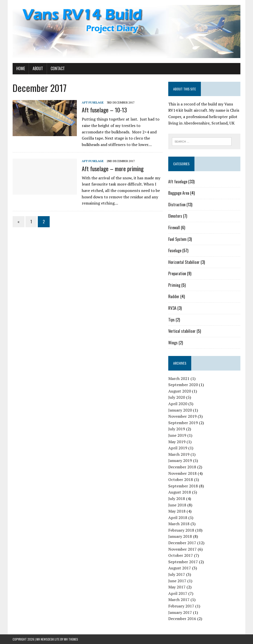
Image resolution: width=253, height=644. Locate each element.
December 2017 (182, 543)
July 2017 (177, 574)
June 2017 (177, 581)
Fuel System (177, 239)
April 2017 (178, 593)
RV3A (172, 308)
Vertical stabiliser (182, 331)
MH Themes (71, 639)
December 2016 (182, 619)
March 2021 (179, 378)
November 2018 (182, 473)
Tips (171, 320)
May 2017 (177, 587)
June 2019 (177, 435)
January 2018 (180, 536)
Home (21, 68)
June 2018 (177, 505)
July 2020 (177, 397)
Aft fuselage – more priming (113, 168)
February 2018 (181, 530)
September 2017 (183, 562)
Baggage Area (179, 193)
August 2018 (180, 492)
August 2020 (180, 391)
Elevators (175, 216)
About (38, 68)
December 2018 (182, 467)
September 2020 (183, 385)
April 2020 (178, 404)
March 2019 (179, 454)
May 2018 (177, 511)
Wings (173, 343)
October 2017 (181, 555)
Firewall (174, 228)
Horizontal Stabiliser (184, 262)
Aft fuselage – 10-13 (104, 110)
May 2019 (177, 442)
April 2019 (178, 448)
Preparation (177, 273)
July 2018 (177, 499)
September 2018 (183, 486)
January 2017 (180, 612)
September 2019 (183, 423)
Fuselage (175, 250)
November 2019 (182, 416)
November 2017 (182, 549)
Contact (58, 68)
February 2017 (181, 606)
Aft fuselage (93, 102)
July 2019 (177, 429)
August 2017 (180, 568)
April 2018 (178, 518)
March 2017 (179, 600)
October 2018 (181, 479)
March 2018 (179, 524)
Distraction (177, 205)
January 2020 (180, 410)
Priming (174, 285)
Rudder (174, 296)
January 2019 (180, 460)
